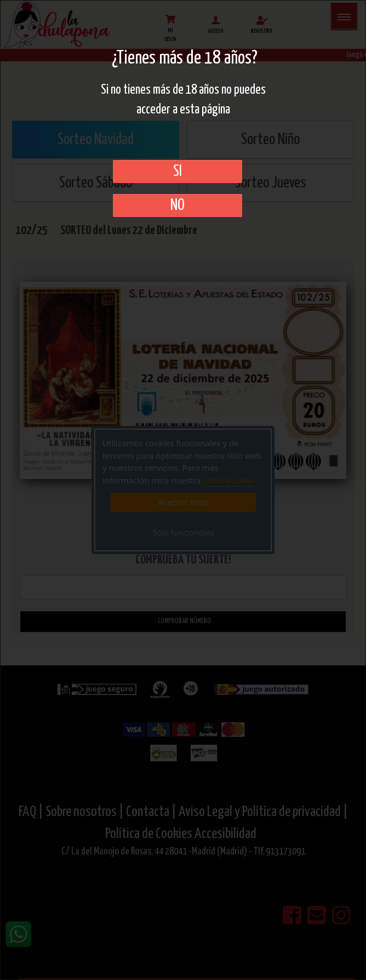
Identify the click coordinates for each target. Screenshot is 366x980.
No (178, 206)
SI (178, 172)
